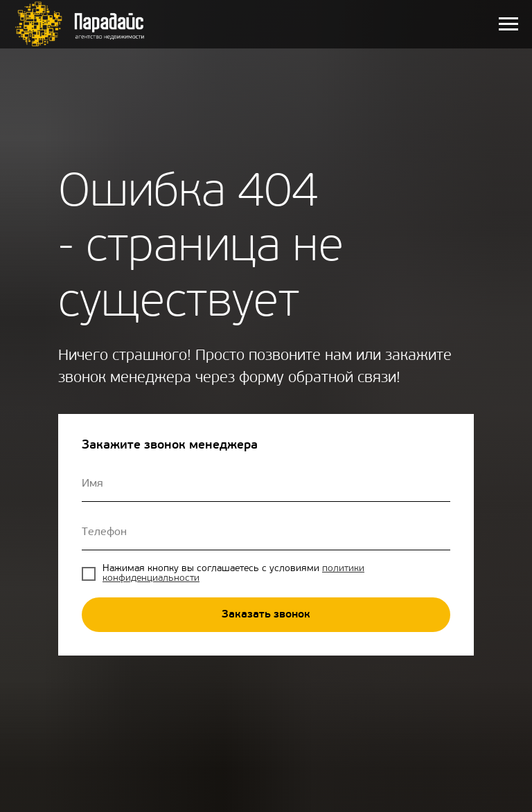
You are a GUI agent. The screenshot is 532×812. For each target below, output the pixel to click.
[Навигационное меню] (508, 24)
